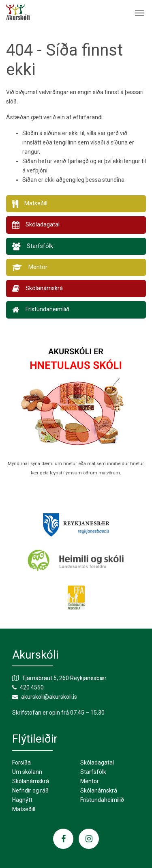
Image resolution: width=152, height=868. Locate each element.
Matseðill (24, 809)
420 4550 (32, 687)
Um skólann (27, 772)
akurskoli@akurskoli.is (49, 697)
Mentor (90, 781)
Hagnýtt (22, 800)
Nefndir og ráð (30, 790)
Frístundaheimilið (102, 800)
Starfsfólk (93, 772)
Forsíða (21, 762)
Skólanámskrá (31, 781)
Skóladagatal (97, 762)
